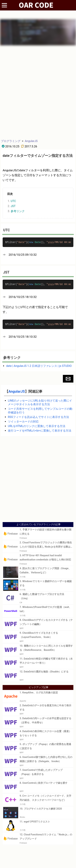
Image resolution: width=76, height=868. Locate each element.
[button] (68, 379)
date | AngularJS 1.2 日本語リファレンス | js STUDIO (39, 366)
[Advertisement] (38, 92)
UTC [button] (13, 201)
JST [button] (13, 206)
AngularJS (31, 141)
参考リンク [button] (18, 211)
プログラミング (11, 141)
